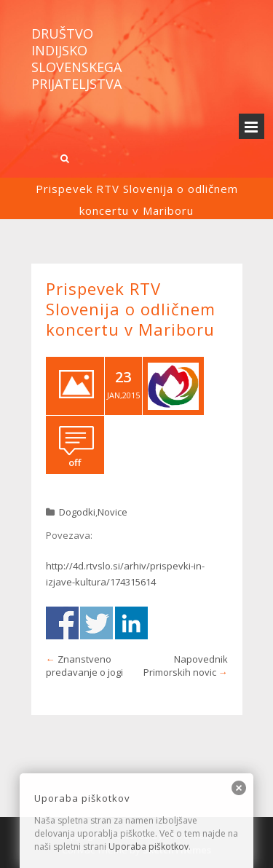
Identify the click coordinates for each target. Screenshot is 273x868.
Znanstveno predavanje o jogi (84, 666)
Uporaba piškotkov (149, 847)
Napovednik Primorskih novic (186, 666)
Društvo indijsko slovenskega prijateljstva (76, 59)
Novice (112, 512)
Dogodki (77, 512)
